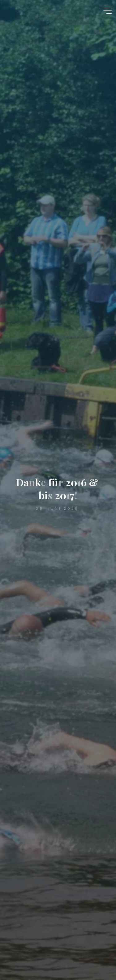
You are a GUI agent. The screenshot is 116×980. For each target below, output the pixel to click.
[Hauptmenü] (106, 11)
